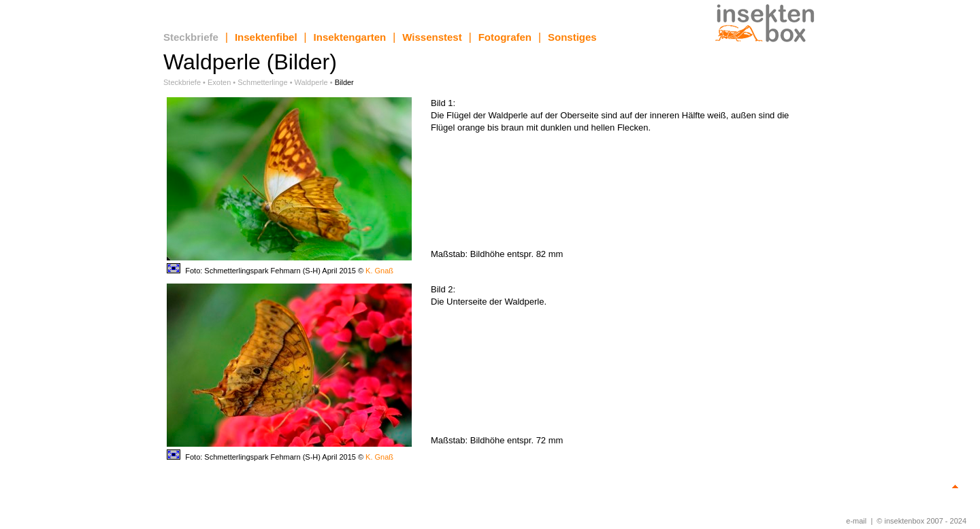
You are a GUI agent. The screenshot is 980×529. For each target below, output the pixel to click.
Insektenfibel (266, 37)
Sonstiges (572, 37)
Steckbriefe (191, 37)
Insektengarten (350, 37)
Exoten (219, 82)
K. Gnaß (379, 271)
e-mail (856, 521)
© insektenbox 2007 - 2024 (921, 521)
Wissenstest (432, 37)
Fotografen (505, 37)
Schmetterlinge (262, 82)
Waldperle (311, 82)
